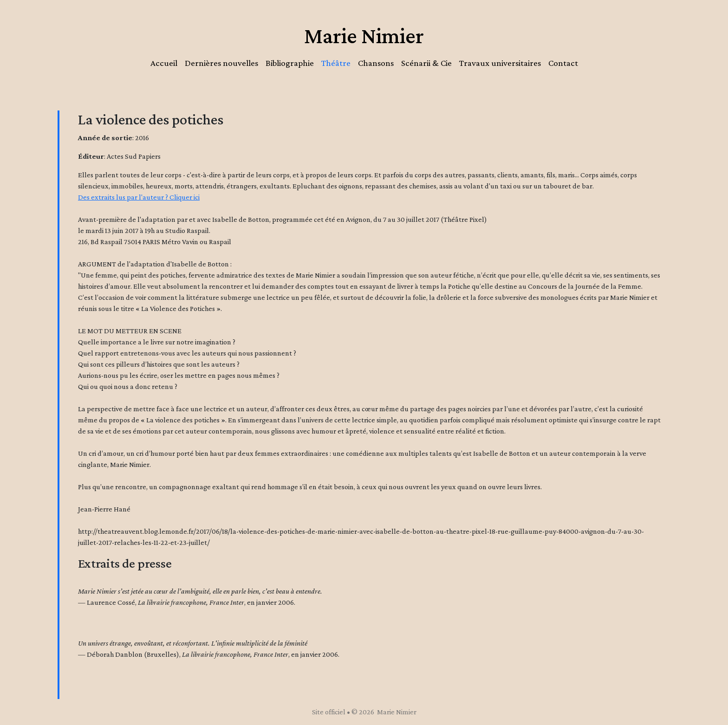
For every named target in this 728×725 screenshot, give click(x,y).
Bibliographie (290, 63)
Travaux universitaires (500, 63)
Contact (563, 63)
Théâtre (336, 63)
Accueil (164, 63)
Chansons (376, 63)
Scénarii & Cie (426, 63)
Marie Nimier (364, 36)
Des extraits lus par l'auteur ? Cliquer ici (139, 197)
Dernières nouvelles (221, 63)
